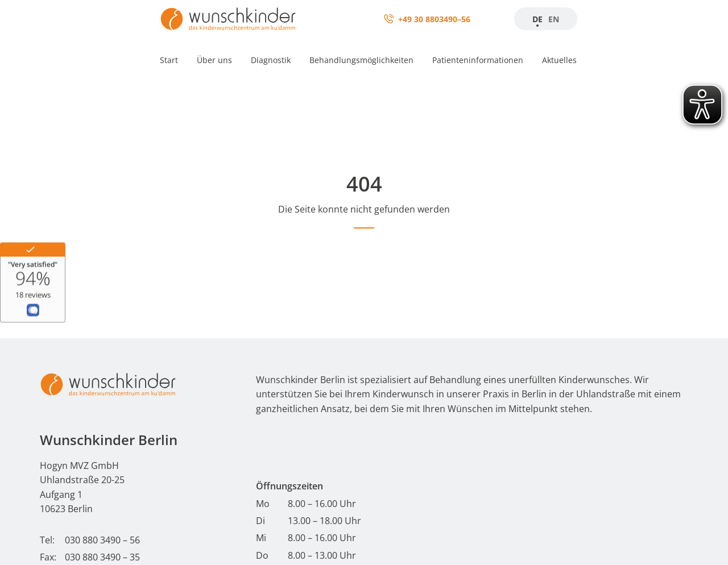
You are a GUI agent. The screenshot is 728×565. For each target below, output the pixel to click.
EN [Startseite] (554, 19)
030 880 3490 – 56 (102, 540)
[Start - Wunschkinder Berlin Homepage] (108, 384)
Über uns (214, 60)
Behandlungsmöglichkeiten (361, 60)
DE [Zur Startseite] (537, 19)
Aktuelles (559, 60)
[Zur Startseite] (228, 19)
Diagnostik (271, 60)
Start (169, 60)
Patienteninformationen (478, 60)
